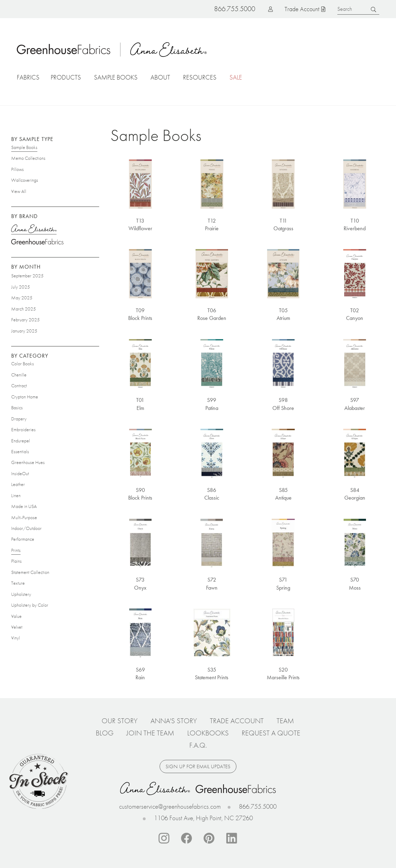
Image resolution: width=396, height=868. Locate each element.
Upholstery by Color (30, 605)
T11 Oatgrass (283, 224)
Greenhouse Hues (28, 462)
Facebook (186, 838)
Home (64, 49)
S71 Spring (283, 583)
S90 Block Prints (140, 494)
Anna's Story (174, 721)
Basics (17, 407)
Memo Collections (28, 158)
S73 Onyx (140, 583)
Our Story (120, 721)
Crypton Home (25, 397)
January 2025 (24, 330)
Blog (105, 733)
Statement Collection (30, 572)
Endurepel (21, 440)
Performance (23, 539)
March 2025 (24, 308)
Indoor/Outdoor (26, 528)
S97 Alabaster (355, 404)
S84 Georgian (355, 494)
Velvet (17, 627)
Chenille (19, 375)
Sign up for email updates (198, 766)
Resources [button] (200, 77)
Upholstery (21, 594)
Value (16, 616)
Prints (16, 550)
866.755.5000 (258, 806)
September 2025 (27, 276)
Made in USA (24, 506)
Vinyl (16, 638)
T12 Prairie (212, 224)
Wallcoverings (25, 180)
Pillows (17, 169)
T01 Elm (140, 404)
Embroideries (23, 429)
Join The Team (150, 733)
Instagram (164, 838)
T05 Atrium (283, 314)
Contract (19, 386)
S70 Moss (355, 583)
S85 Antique (283, 494)
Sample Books (24, 147)
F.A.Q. (198, 745)
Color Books (23, 364)
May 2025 (22, 298)
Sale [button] (236, 77)
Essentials (20, 451)
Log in (259, 9)
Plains (16, 561)
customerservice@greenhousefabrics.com (170, 806)
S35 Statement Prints (212, 673)
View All (19, 191)
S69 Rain (140, 673)
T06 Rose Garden (212, 314)
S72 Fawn (212, 583)
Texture (18, 583)
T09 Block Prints (140, 314)
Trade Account (302, 9)
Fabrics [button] (28, 77)
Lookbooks (208, 733)
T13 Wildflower (140, 224)
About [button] (160, 77)
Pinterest (209, 838)
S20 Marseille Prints (283, 673)
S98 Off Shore (283, 404)
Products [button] (66, 77)
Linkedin (232, 838)
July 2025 (21, 287)
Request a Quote (271, 733)
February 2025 (25, 320)
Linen (16, 495)
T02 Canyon (355, 314)
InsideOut (20, 473)
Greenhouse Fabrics (37, 242)
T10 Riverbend (355, 224)
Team (285, 721)
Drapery (19, 418)
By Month (26, 267)
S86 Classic (212, 494)
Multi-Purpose (24, 517)
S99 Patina (212, 404)
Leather (18, 484)
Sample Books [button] (116, 77)
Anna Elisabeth (169, 49)
